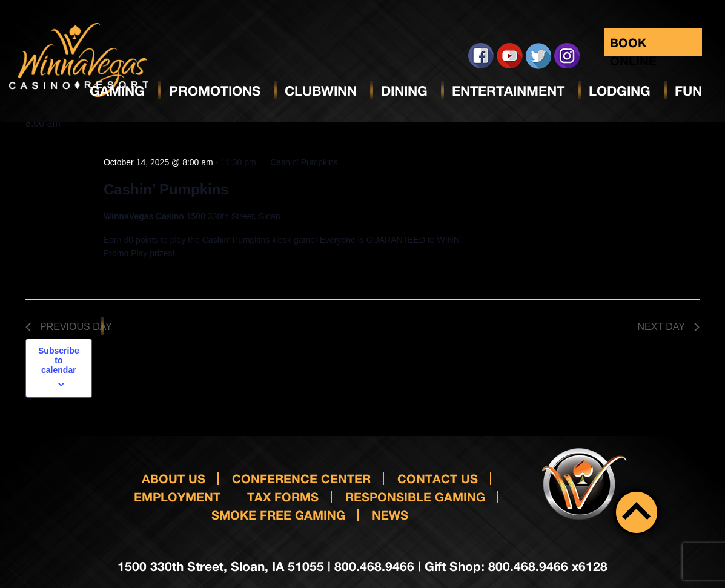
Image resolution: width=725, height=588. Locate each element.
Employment (177, 497)
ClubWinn (321, 91)
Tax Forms (283, 497)
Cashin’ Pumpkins (166, 189)
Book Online (633, 46)
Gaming (117, 91)
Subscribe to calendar (59, 360)
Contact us (438, 478)
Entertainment (508, 91)
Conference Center (301, 478)
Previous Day (69, 327)
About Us (174, 478)
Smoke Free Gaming (278, 515)
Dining (404, 91)
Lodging (620, 91)
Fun (688, 91)
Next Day (668, 327)
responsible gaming (415, 497)
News (390, 515)
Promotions (215, 91)
